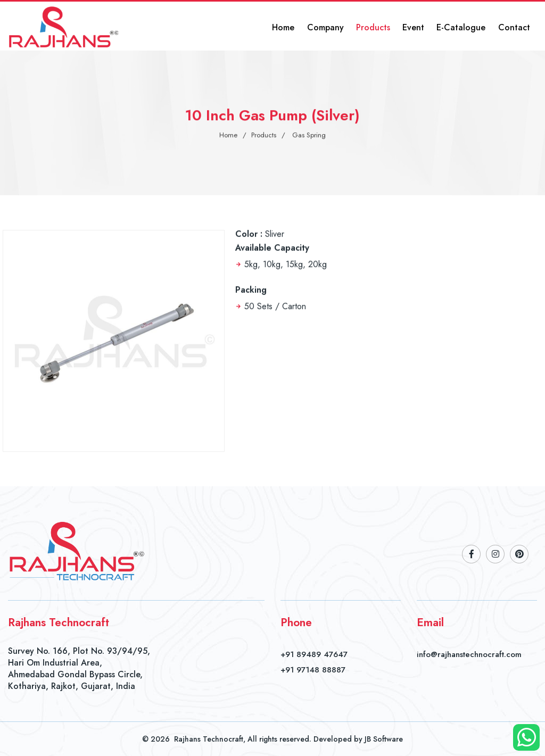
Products (387, 26)
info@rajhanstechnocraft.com (469, 654)
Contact (517, 26)
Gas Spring (309, 136)
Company (344, 26)
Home (305, 26)
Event (424, 26)
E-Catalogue (468, 26)
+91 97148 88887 (313, 670)
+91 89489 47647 (314, 654)
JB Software (384, 739)
